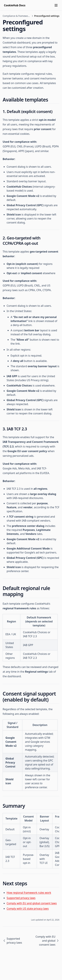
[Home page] (15, 5)
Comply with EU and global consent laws (32, 903)
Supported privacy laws (21, 898)
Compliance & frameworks (17, 16)
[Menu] (56, 5)
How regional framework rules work (29, 893)
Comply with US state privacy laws (28, 909)
